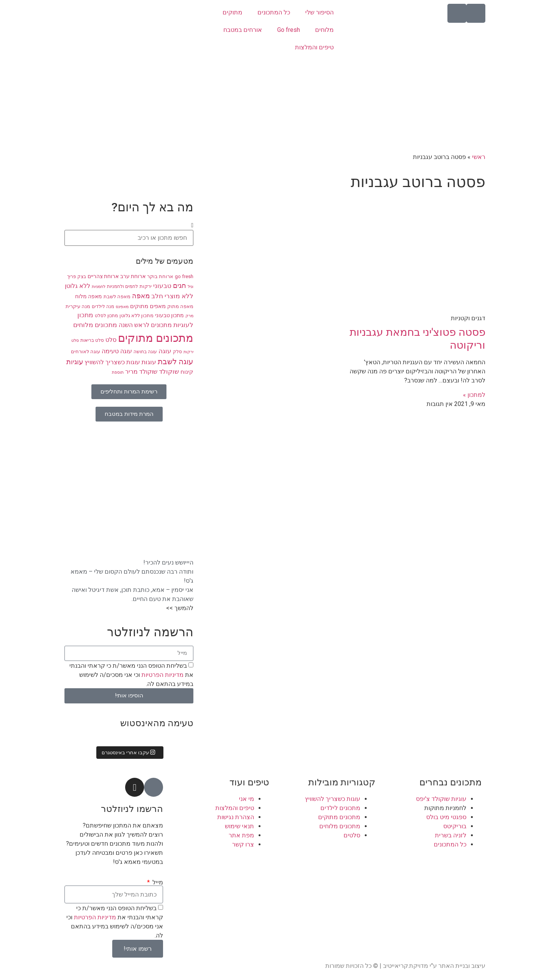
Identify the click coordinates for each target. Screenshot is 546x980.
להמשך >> (180, 608)
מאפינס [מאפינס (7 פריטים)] (122, 307)
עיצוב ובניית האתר (462, 966)
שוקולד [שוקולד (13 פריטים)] (169, 372)
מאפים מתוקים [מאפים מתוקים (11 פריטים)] (148, 306)
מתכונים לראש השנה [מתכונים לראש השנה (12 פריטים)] (145, 325)
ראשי (479, 157)
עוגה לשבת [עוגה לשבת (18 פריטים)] (176, 362)
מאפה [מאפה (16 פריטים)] (141, 296)
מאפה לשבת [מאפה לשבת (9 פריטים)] (117, 297)
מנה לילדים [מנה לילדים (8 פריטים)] (103, 307)
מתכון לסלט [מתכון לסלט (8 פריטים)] (106, 316)
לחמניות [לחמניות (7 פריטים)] (99, 287)
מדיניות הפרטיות (162, 674)
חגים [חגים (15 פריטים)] (180, 286)
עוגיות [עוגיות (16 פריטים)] (75, 362)
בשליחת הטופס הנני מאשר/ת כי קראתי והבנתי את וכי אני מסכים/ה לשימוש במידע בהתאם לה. (131, 674)
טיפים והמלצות (314, 47)
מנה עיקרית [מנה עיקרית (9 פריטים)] (78, 306)
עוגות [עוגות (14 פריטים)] (149, 362)
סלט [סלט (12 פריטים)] (111, 340)
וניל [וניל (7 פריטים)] (191, 287)
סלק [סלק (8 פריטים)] (177, 352)
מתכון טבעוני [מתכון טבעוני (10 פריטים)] (169, 315)
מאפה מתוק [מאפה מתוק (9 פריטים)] (180, 306)
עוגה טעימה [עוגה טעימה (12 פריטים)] (117, 351)
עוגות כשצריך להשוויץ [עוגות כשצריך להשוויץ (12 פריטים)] (112, 362)
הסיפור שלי (319, 12)
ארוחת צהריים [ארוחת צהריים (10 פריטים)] (103, 276)
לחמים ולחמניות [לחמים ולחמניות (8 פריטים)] (122, 286)
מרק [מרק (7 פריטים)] (189, 316)
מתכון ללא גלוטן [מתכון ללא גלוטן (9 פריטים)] (136, 315)
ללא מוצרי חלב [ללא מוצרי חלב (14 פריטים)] (172, 296)
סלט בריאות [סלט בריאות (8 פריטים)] (92, 340)
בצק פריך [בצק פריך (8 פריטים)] (77, 277)
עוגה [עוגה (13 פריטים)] (165, 351)
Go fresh (289, 30)
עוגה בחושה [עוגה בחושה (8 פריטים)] (145, 352)
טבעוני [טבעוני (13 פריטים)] (162, 286)
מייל (157, 882)
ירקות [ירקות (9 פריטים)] (146, 286)
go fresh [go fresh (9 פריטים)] (184, 276)
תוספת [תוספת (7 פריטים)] (118, 372)
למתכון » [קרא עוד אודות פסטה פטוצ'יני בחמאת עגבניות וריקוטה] (474, 395)
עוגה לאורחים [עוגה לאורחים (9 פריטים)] (86, 352)
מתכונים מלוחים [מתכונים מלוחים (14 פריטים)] (95, 325)
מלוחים (324, 30)
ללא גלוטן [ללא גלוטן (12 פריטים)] (78, 286)
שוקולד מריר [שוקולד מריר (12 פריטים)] (141, 372)
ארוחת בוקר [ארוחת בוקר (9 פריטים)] (160, 276)
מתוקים (232, 12)
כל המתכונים (274, 12)
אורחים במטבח (243, 30)
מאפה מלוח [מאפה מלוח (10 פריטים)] (89, 296)
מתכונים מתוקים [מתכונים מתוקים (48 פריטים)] (156, 338)
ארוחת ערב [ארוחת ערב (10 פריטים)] (133, 276)
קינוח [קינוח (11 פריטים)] (187, 372)
